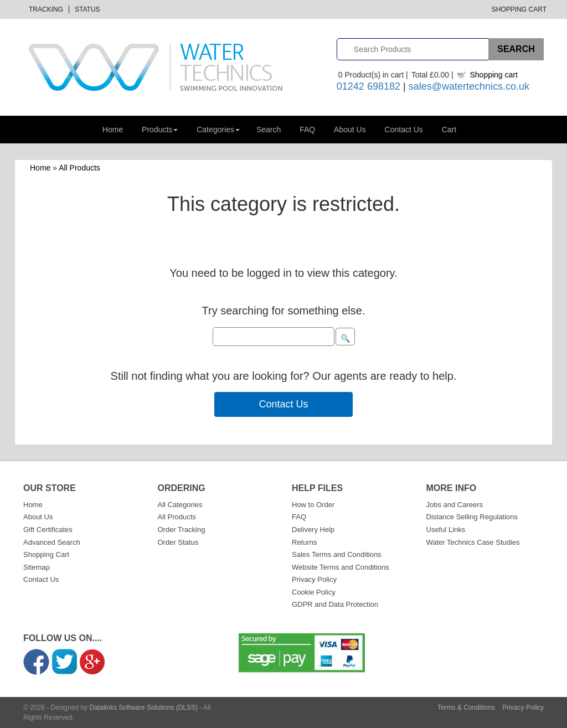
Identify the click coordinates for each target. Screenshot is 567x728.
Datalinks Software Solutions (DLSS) (144, 708)
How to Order (313, 505)
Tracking (46, 9)
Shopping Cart (519, 9)
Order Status (178, 542)
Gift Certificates (48, 530)
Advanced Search (52, 542)
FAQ (307, 130)
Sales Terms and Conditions (337, 554)
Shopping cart (493, 75)
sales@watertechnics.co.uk (469, 86)
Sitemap (37, 567)
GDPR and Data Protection (335, 604)
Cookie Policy (314, 592)
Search (269, 130)
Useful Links (446, 530)
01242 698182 (368, 86)
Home (113, 130)
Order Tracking (182, 530)
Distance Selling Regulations (472, 517)
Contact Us (404, 130)
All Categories (180, 505)
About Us (350, 130)
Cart (449, 130)
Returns (305, 542)
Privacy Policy (314, 579)
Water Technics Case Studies (473, 542)
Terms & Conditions (466, 708)
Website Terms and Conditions (341, 567)
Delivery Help (313, 530)
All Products (79, 168)
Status (87, 9)
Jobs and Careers (455, 505)
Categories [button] (218, 130)
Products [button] (160, 130)
